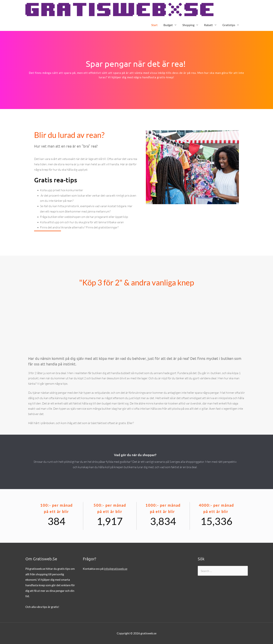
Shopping (188, 25)
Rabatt (208, 25)
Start (154, 25)
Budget (168, 25)
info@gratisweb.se (116, 569)
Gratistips (229, 25)
